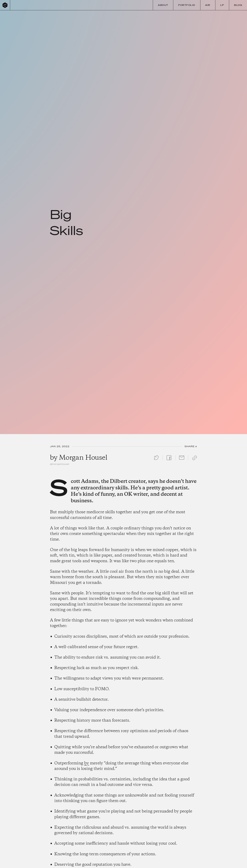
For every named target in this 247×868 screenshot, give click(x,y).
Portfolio (187, 5)
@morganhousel (60, 464)
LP (222, 5)
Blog (238, 5)
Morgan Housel (83, 458)
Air (208, 5)
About (163, 5)
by (87, 763)
